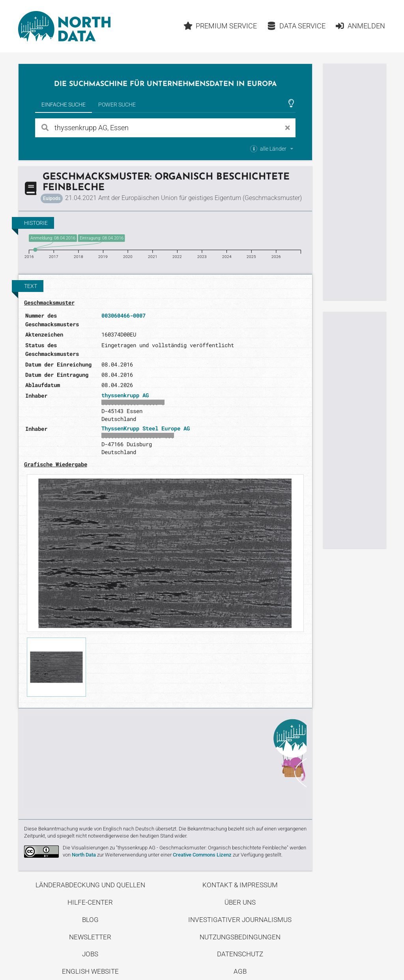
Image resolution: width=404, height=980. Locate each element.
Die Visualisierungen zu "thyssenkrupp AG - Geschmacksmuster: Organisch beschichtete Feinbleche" (176, 848)
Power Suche (117, 105)
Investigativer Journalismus (240, 920)
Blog (90, 920)
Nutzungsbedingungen (240, 937)
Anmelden (360, 26)
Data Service (296, 26)
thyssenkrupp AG (125, 395)
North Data (84, 855)
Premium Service (220, 26)
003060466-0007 (123, 315)
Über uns (240, 902)
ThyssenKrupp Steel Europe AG (146, 428)
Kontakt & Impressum (240, 885)
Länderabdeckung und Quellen (90, 885)
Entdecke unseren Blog (165, 763)
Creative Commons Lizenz (202, 855)
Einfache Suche (64, 105)
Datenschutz (240, 954)
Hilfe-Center (90, 902)
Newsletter (90, 937)
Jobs (90, 954)
